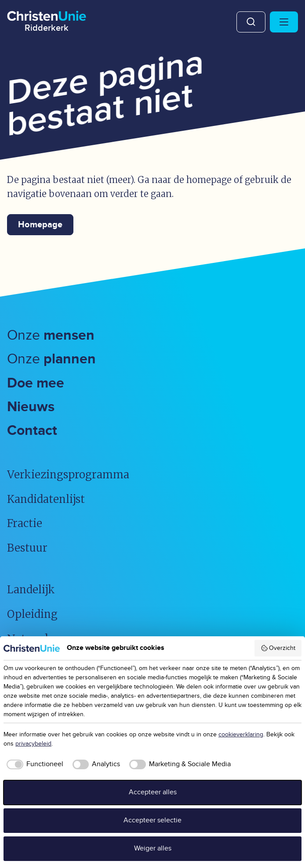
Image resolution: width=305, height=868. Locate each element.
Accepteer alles (153, 792)
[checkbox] (33, 764)
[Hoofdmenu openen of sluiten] (284, 22)
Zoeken (251, 22)
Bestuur (27, 548)
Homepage (40, 225)
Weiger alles (153, 848)
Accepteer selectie (152, 820)
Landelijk (31, 590)
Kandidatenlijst (46, 499)
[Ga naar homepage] (47, 20)
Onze (51, 335)
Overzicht (278, 648)
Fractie (25, 523)
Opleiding (32, 614)
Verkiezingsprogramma (68, 475)
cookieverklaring (241, 735)
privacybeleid (33, 744)
